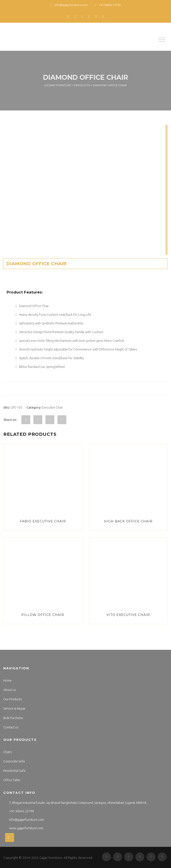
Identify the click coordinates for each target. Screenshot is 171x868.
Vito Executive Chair (128, 615)
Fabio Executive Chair (43, 521)
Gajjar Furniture (51, 858)
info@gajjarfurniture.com (69, 5)
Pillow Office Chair (43, 615)
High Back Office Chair (128, 521)
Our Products (13, 699)
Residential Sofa (14, 771)
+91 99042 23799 (108, 5)
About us (10, 690)
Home (7, 681)
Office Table (12, 780)
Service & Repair (14, 709)
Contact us (11, 727)
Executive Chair (52, 408)
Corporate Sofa (14, 761)
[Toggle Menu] (162, 40)
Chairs (8, 752)
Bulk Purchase (13, 718)
